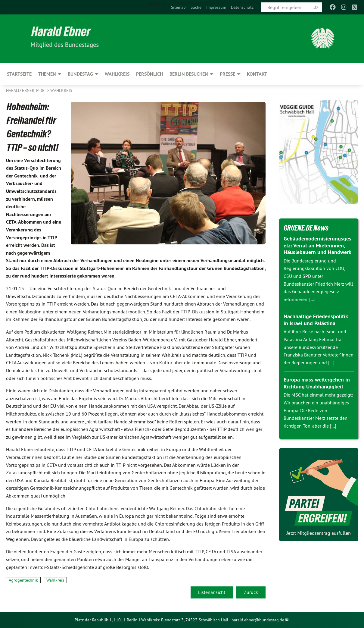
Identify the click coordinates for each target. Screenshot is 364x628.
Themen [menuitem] (47, 74)
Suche (196, 7)
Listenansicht (212, 592)
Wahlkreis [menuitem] (117, 74)
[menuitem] (178, 7)
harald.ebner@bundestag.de (258, 620)
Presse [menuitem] (227, 74)
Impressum (216, 7)
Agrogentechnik (23, 580)
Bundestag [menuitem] (80, 74)
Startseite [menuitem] (157, 3)
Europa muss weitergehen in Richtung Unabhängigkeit (317, 383)
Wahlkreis (61, 90)
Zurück (251, 592)
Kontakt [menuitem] (257, 74)
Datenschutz (242, 7)
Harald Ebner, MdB (26, 90)
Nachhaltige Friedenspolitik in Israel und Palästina (316, 320)
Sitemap (178, 7)
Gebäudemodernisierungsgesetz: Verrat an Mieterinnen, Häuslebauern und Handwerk (317, 245)
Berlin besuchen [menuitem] (189, 74)
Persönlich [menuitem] (149, 74)
